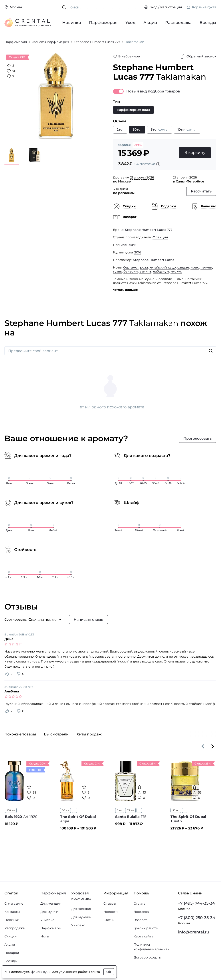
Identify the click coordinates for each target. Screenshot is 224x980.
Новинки (72, 23)
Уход (131, 23)
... (74, 810)
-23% (138, 145)
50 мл (176, 810)
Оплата (140, 904)
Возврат (140, 920)
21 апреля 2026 (142, 177)
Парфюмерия (103, 23)
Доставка (141, 912)
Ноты (45, 936)
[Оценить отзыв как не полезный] (19, 674)
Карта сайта (143, 936)
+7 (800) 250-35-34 (197, 918)
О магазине (14, 904)
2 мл (120, 810)
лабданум (161, 271)
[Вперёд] (213, 746)
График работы (146, 928)
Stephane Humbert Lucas (154, 260)
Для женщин (51, 904)
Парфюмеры (51, 928)
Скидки (11, 936)
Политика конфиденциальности (152, 947)
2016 (138, 252)
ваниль (145, 271)
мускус (176, 271)
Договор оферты (148, 957)
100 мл (11, 810)
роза (144, 267)
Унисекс (47, 920)
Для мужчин (50, 912)
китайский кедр (163, 267)
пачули (206, 267)
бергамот (131, 267)
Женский (129, 245)
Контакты (12, 912)
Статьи (109, 920)
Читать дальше (125, 290)
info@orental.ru (194, 932)
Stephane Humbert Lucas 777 (149, 230)
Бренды (208, 23)
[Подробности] (158, 164)
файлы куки (41, 972)
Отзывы (110, 904)
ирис (195, 267)
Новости (111, 912)
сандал (183, 267)
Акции (150, 23)
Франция (160, 237)
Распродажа (178, 23)
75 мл (130, 810)
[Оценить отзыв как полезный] (7, 674)
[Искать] (211, 351)
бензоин (131, 271)
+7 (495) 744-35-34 (196, 903)
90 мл (65, 810)
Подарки (12, 953)
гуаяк (117, 271)
